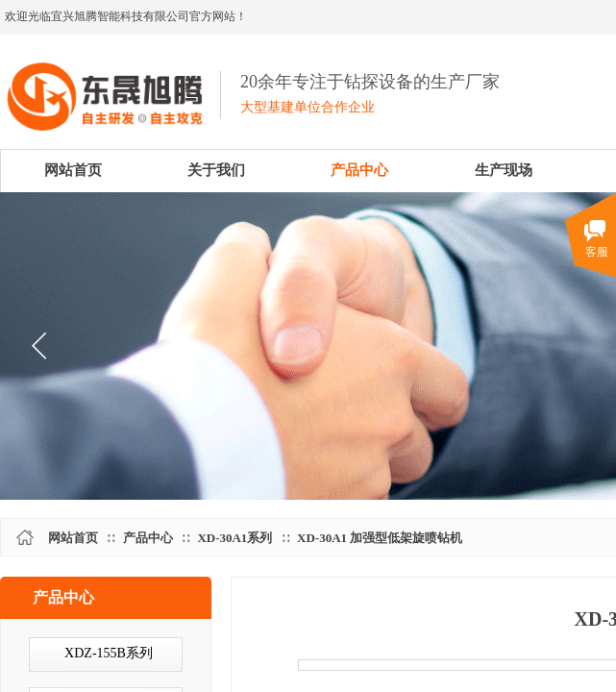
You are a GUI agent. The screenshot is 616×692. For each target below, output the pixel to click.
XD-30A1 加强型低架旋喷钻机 (380, 538)
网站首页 (73, 538)
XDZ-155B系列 (109, 653)
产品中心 (148, 538)
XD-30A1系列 (234, 538)
